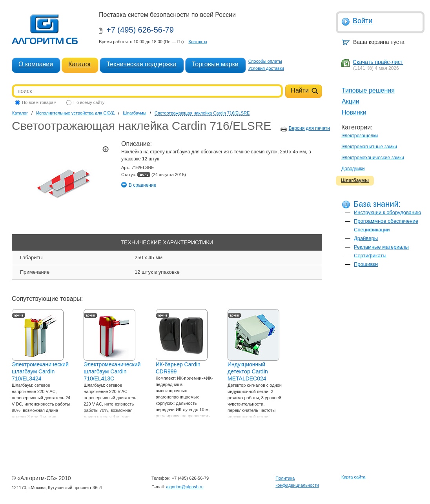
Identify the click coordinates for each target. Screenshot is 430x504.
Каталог (80, 64)
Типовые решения (368, 90)
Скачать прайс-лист (378, 62)
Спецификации (372, 230)
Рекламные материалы (381, 247)
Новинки (354, 112)
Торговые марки (215, 64)
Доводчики (353, 169)
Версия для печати (309, 128)
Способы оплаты (265, 61)
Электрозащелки (360, 136)
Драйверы (366, 238)
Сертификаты (370, 256)
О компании (36, 64)
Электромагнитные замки (369, 147)
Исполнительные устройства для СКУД (75, 113)
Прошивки (366, 264)
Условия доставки (266, 68)
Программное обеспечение (386, 221)
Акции (351, 101)
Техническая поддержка (141, 64)
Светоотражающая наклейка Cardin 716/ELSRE (202, 113)
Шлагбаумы (355, 180)
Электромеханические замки (373, 158)
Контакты (198, 42)
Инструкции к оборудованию (387, 212)
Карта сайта (353, 477)
